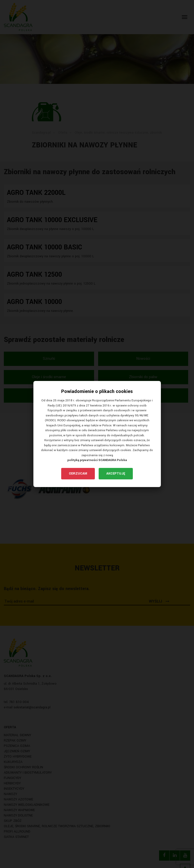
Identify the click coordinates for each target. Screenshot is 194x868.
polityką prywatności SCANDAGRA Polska (97, 460)
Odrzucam (78, 474)
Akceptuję (116, 474)
